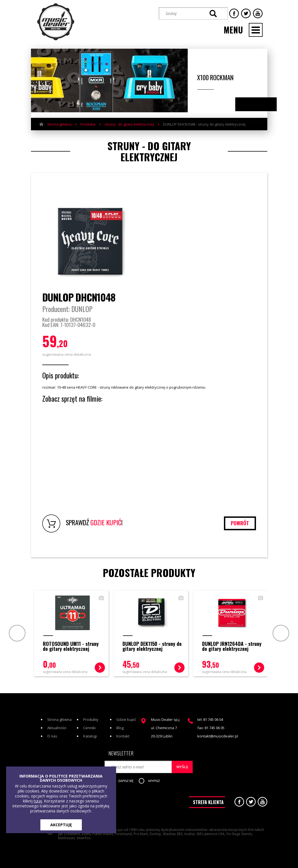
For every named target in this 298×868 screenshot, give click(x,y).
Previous (250, 104)
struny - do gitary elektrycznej (129, 124)
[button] (124, 781)
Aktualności (57, 728)
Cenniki (89, 728)
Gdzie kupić (126, 719)
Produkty (88, 124)
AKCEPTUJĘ (61, 825)
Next (261, 104)
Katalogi (90, 736)
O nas (52, 736)
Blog (120, 728)
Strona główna (59, 124)
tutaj (38, 801)
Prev (16, 633)
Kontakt (123, 736)
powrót (240, 523)
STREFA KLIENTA (208, 802)
